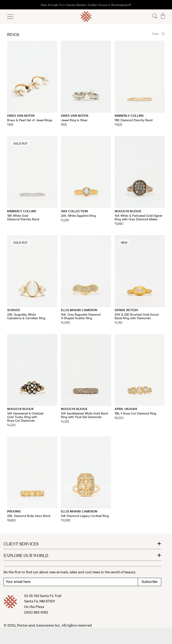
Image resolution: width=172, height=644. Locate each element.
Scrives (14, 310)
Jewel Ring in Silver (74, 120)
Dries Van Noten (21, 115)
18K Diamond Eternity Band (134, 120)
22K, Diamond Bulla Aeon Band (29, 516)
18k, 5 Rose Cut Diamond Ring (135, 413)
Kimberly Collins (129, 115)
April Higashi (126, 409)
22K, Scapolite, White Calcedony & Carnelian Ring (26, 316)
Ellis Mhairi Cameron (79, 310)
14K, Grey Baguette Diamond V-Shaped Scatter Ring (81, 316)
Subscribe (149, 582)
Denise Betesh (76, 5)
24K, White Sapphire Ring (78, 215)
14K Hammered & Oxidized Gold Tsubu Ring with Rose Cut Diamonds (25, 417)
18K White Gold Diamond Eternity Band (23, 217)
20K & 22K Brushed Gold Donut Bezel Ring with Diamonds (137, 316)
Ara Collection (74, 211)
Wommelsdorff (121, 5)
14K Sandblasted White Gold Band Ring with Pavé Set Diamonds (84, 415)
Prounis (14, 511)
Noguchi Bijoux (128, 211)
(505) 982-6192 (36, 612)
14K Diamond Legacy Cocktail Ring (85, 516)
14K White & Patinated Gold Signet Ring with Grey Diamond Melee (139, 217)
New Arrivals (49, 5)
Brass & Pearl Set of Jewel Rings (30, 120)
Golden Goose (97, 5)
